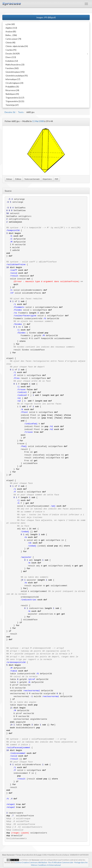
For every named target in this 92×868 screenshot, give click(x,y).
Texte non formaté (32, 179)
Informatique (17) (13, 79)
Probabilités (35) (12, 87)
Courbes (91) (11, 50)
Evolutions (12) (12, 61)
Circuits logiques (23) (14, 83)
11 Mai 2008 (38, 121)
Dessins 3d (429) (13, 54)
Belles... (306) (11, 35)
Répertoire (47, 179)
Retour (9, 179)
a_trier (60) (10, 24)
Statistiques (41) (12, 94)
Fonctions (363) (12, 68)
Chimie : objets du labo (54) (17, 46)
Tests (21, 112)
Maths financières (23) (15, 65)
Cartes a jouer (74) (13, 39)
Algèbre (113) (11, 28)
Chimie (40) (10, 43)
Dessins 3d (10, 112)
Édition (18, 179)
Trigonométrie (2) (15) (15, 101)
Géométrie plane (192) (15, 72)
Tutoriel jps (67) (12, 105)
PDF (57, 179)
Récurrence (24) (12, 90)
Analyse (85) (11, 32)
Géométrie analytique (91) (17, 76)
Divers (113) (11, 57)
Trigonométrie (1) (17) (15, 98)
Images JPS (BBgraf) (46, 17)
